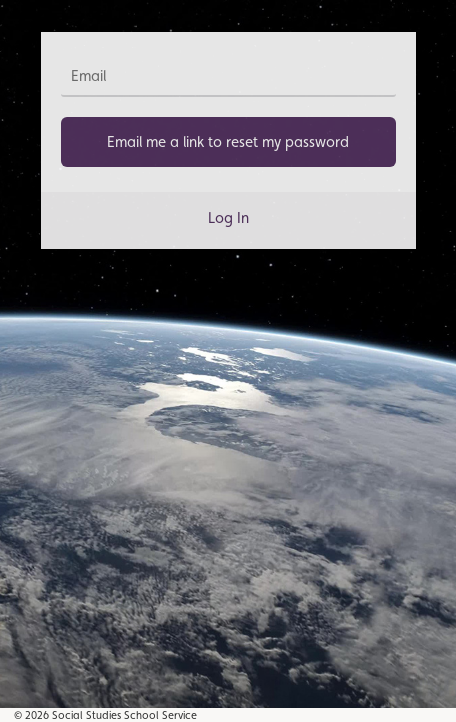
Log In (228, 217)
